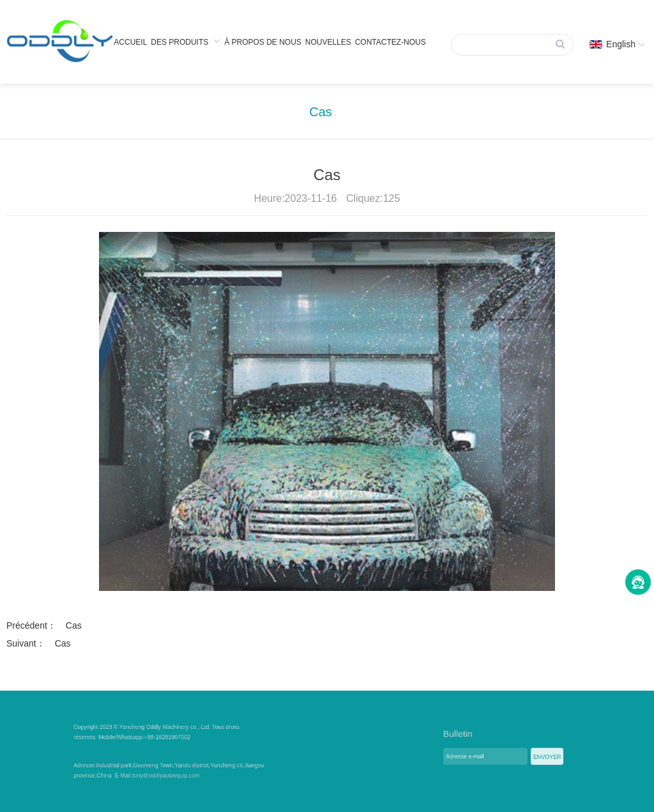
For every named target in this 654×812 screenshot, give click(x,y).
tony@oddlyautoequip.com (176, 773)
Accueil (130, 42)
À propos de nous (263, 42)
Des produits (186, 42)
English (617, 44)
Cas (321, 112)
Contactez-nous (391, 42)
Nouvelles (328, 42)
